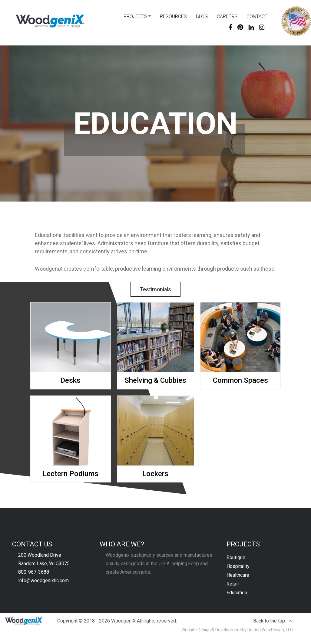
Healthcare (238, 575)
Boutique (236, 557)
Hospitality (238, 566)
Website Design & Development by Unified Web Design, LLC (237, 630)
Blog (202, 17)
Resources (173, 17)
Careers (227, 17)
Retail (233, 584)
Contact (257, 17)
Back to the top (273, 621)
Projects (135, 17)
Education (237, 593)
